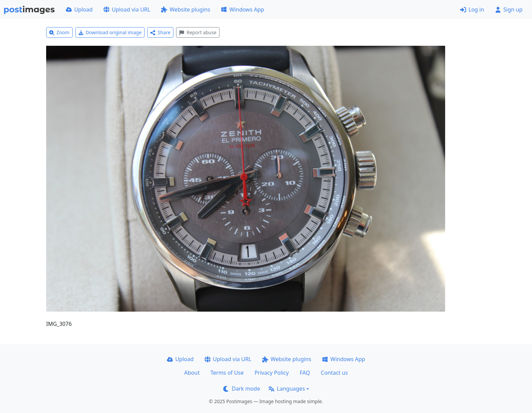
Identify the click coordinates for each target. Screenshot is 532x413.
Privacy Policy (272, 373)
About (192, 373)
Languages (287, 389)
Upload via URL (127, 9)
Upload (79, 9)
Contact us (335, 373)
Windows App (242, 9)
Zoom (59, 32)
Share (160, 32)
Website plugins (186, 9)
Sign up (509, 9)
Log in (472, 9)
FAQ (305, 373)
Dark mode (242, 389)
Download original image (110, 32)
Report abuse (198, 32)
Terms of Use (227, 373)
